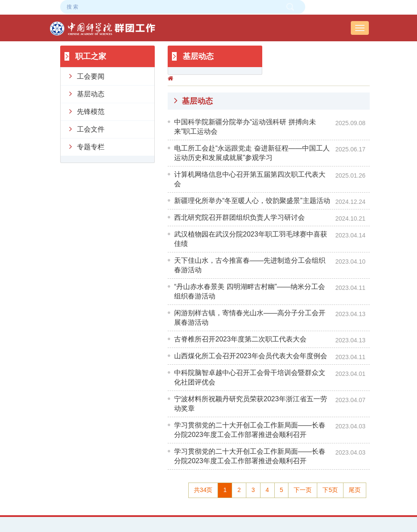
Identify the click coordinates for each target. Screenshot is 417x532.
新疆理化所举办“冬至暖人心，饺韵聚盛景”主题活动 (252, 201)
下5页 (330, 490)
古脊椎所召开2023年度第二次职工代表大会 (240, 339)
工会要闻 (87, 76)
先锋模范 (87, 111)
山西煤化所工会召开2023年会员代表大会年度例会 (251, 356)
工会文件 (87, 129)
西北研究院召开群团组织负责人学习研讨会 (239, 217)
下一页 (303, 490)
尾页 (355, 490)
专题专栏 (87, 146)
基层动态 (87, 93)
